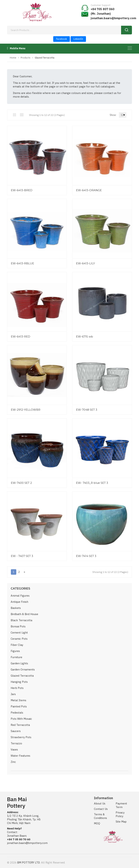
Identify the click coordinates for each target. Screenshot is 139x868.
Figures (15, 651)
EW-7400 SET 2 (21, 483)
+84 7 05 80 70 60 (19, 839)
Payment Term (121, 805)
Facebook (62, 39)
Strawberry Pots (21, 737)
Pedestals (17, 713)
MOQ (97, 823)
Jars (13, 694)
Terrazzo (16, 743)
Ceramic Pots (19, 639)
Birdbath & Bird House (24, 614)
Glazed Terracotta (22, 676)
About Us (100, 803)
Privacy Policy (120, 814)
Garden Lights (19, 663)
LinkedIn (78, 39)
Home (13, 58)
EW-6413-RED (21, 336)
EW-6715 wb (85, 336)
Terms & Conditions (100, 816)
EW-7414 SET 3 (86, 556)
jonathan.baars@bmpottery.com (113, 18)
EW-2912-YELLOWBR (26, 410)
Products (26, 58)
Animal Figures (20, 596)
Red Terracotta (20, 725)
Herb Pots (17, 688)
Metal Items (18, 700)
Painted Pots (19, 706)
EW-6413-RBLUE (22, 263)
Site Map (121, 822)
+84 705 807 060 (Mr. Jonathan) (103, 11)
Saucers (16, 731)
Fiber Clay (17, 645)
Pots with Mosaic (21, 719)
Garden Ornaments (23, 669)
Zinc (13, 762)
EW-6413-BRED (22, 190)
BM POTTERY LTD (29, 862)
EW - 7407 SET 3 (22, 556)
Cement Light (19, 633)
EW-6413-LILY (85, 263)
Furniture (16, 657)
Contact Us (101, 809)
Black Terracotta (21, 620)
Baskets (16, 608)
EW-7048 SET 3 (87, 410)
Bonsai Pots (18, 626)
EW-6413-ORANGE (89, 190)
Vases (14, 749)
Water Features (20, 756)
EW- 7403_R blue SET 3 (92, 483)
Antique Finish (19, 602)
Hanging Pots (19, 682)
